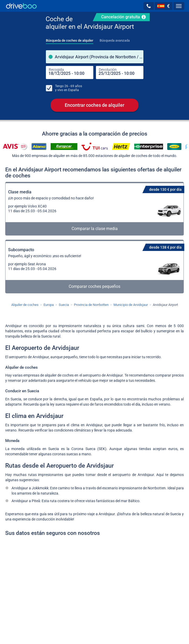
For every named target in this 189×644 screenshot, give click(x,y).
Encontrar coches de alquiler (94, 105)
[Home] (21, 6)
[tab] (70, 39)
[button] (149, 6)
